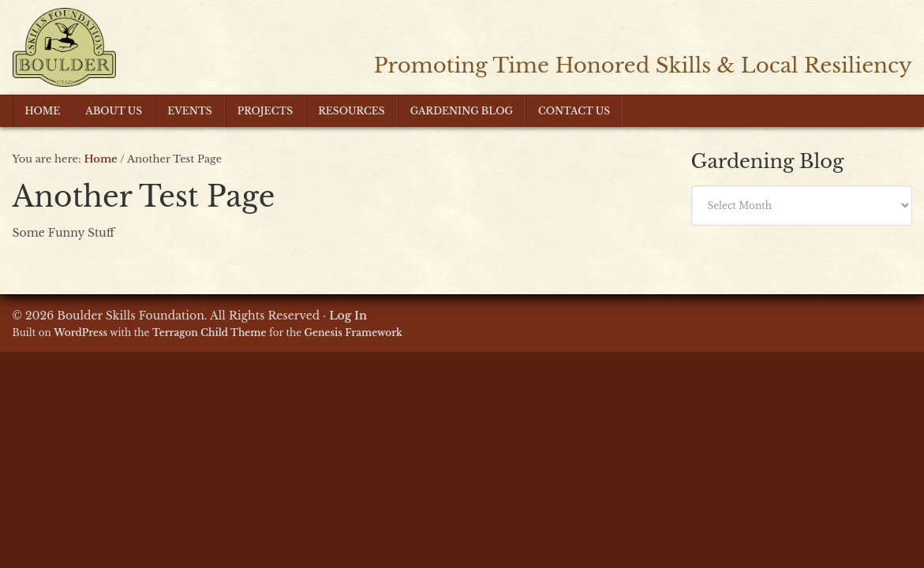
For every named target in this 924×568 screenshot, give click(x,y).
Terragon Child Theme (209, 333)
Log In (348, 316)
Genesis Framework (354, 333)
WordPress (80, 333)
